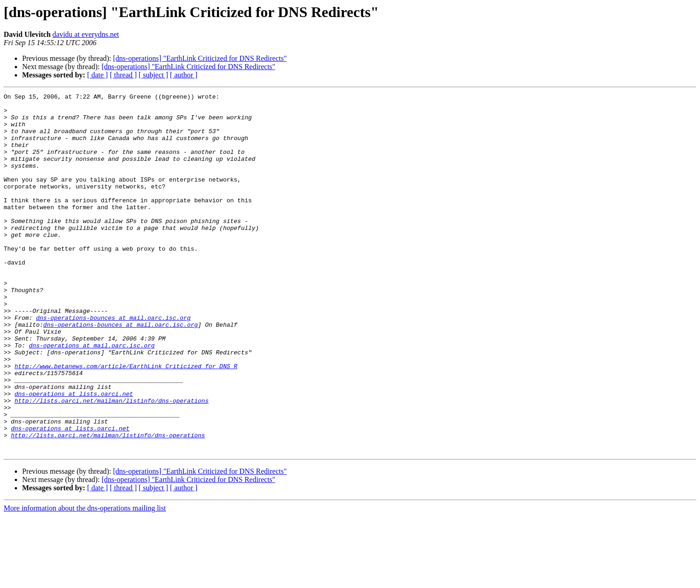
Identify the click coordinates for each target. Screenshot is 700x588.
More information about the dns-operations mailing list (85, 580)
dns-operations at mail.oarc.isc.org (92, 396)
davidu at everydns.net (86, 34)
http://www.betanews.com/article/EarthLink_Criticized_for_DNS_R (126, 421)
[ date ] (97, 75)
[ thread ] (123, 75)
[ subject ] (153, 75)
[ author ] (184, 75)
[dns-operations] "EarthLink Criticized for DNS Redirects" (200, 58)
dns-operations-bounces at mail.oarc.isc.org (113, 363)
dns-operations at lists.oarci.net (74, 454)
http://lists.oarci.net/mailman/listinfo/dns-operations (111, 463)
